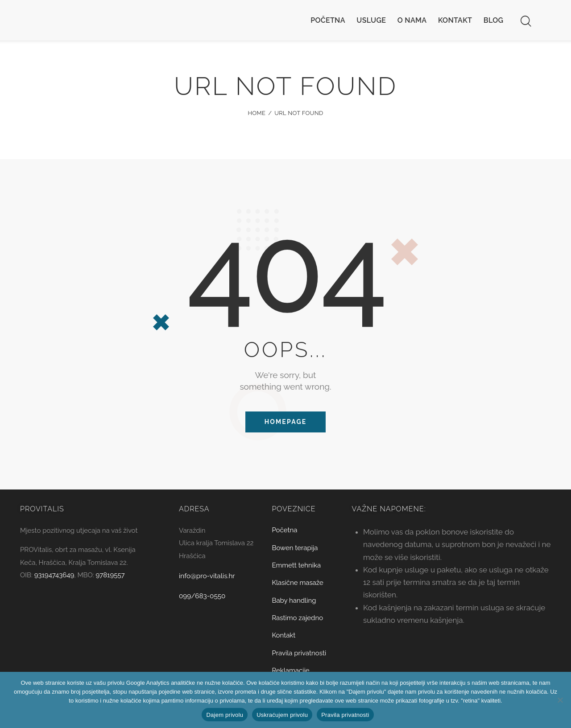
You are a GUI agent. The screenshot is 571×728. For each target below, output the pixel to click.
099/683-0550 (205, 599)
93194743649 (54, 579)
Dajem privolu (225, 715)
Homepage (286, 423)
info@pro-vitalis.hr (210, 579)
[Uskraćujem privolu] (560, 700)
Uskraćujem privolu (282, 715)
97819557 (110, 579)
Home (257, 113)
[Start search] (525, 21)
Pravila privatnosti (345, 715)
